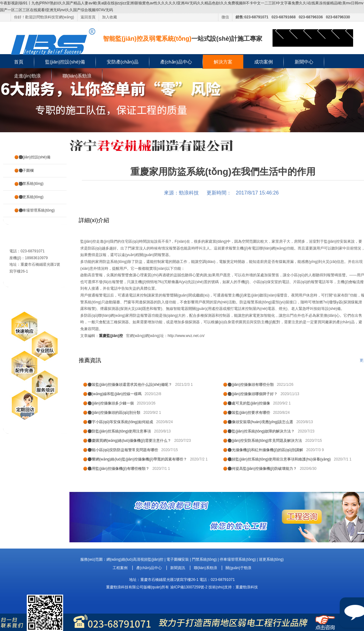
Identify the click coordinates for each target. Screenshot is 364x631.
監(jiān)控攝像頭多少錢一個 (111, 403)
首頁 (19, 62)
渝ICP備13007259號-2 (189, 587)
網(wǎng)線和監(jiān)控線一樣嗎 (115, 394)
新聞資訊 (178, 568)
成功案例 (264, 62)
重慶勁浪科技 (247, 587)
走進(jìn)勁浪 (27, 76)
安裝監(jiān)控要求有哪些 (249, 413)
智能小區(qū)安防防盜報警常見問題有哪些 (123, 450)
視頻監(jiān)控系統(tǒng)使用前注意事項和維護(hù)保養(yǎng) (279, 459)
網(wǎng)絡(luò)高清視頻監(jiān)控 (135, 559)
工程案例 (120, 568)
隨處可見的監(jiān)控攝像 (249, 403)
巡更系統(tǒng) (31, 197)
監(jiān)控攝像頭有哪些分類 (251, 385)
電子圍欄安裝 (178, 559)
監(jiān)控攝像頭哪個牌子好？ (253, 394)
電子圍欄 (26, 171)
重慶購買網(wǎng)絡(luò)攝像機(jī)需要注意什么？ (130, 441)
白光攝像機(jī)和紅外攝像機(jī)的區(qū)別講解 (266, 450)
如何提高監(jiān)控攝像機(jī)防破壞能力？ (262, 469)
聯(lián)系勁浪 (77, 76)
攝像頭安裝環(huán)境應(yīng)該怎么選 (261, 422)
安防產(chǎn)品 (123, 62)
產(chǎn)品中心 (176, 62)
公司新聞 (127, 144)
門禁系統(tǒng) (31, 184)
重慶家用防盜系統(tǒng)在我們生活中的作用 (174, 144)
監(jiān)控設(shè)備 (65, 62)
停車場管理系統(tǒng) (37, 210)
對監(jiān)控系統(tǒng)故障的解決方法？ (261, 431)
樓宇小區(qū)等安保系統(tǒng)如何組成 (121, 422)
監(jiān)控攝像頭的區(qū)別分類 (114, 413)
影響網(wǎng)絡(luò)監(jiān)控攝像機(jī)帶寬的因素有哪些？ (138, 459)
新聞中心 (304, 62)
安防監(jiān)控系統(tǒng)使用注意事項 (119, 431)
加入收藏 (110, 17)
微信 (225, 17)
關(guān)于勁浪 (238, 568)
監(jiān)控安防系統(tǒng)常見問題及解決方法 (265, 441)
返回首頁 (88, 17)
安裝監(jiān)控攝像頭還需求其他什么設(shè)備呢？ (130, 385)
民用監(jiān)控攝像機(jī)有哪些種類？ (119, 469)
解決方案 (223, 62)
